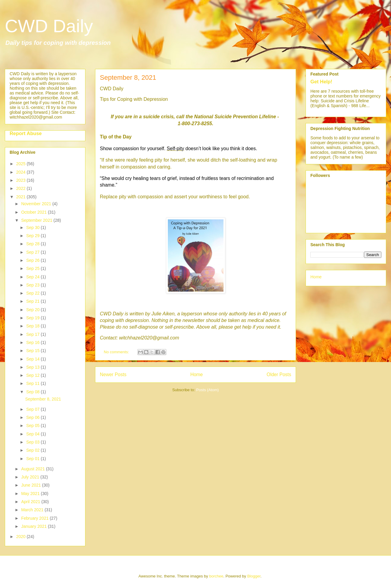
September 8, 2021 (128, 77)
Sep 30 (33, 227)
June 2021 (31, 485)
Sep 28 (33, 244)
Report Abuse (26, 133)
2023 (22, 180)
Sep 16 (33, 342)
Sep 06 (33, 417)
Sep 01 (33, 459)
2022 (22, 188)
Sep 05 (33, 426)
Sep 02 (33, 450)
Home (197, 374)
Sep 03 (33, 442)
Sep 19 (33, 318)
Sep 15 (33, 351)
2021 (22, 197)
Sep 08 (33, 392)
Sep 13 (33, 367)
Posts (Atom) (207, 390)
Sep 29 (33, 236)
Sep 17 (33, 334)
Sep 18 (33, 326)
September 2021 (37, 220)
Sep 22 (33, 293)
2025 (22, 164)
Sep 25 (33, 268)
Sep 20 (33, 310)
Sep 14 (33, 359)
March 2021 (33, 510)
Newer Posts (113, 374)
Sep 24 (33, 277)
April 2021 (31, 502)
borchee (216, 576)
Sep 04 (33, 434)
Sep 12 (33, 375)
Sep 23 (33, 285)
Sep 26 (33, 260)
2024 (22, 172)
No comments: (117, 352)
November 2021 (37, 204)
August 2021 (34, 469)
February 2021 (35, 518)
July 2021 (31, 477)
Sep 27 (33, 252)
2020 (22, 537)
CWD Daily (49, 26)
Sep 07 (33, 409)
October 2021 (34, 212)
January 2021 (34, 526)
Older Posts (279, 374)
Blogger (254, 576)
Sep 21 (33, 301)
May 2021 (31, 494)
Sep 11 (33, 383)
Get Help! (321, 82)
